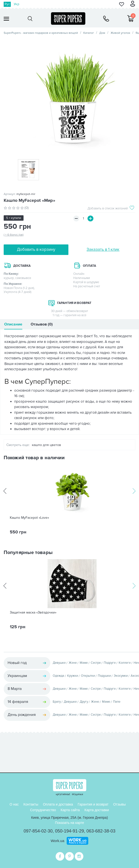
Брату (57, 702)
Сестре (96, 663)
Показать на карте (69, 823)
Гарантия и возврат (93, 804)
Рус (7, 4)
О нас (14, 804)
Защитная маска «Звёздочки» (33, 613)
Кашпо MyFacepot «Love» (29, 518)
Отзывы (120, 804)
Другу (84, 702)
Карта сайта (70, 810)
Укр (16, 4)
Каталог (89, 33)
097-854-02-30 (38, 831)
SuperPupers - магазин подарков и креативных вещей (41, 33)
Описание (13, 324)
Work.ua (58, 841)
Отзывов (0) (42, 324)
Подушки (104, 676)
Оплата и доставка (58, 804)
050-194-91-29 (69, 831)
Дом (102, 33)
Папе (117, 702)
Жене (73, 663)
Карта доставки (97, 810)
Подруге (110, 663)
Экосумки (121, 676)
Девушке (59, 663)
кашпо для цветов (46, 445)
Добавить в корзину (36, 249)
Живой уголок (120, 33)
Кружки (73, 676)
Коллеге (125, 663)
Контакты (31, 804)
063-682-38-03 (101, 831)
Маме (84, 663)
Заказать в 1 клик (103, 249)
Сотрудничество (43, 810)
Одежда (58, 676)
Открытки (88, 676)
